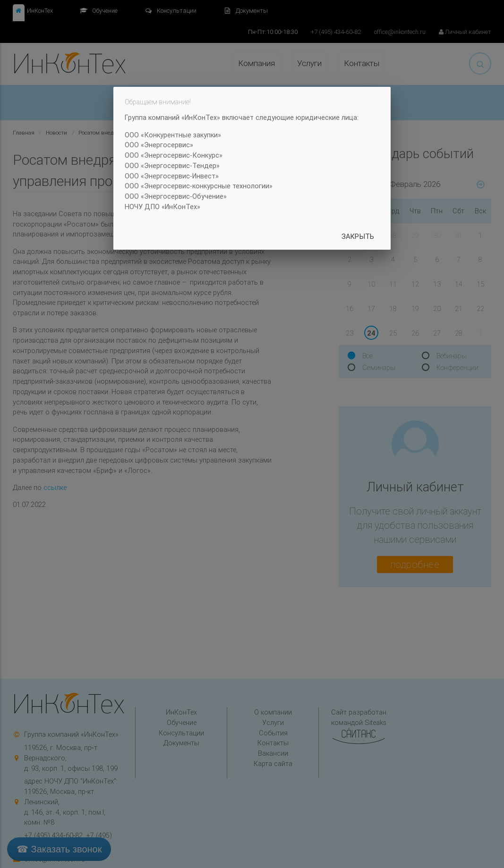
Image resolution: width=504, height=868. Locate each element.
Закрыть (358, 236)
